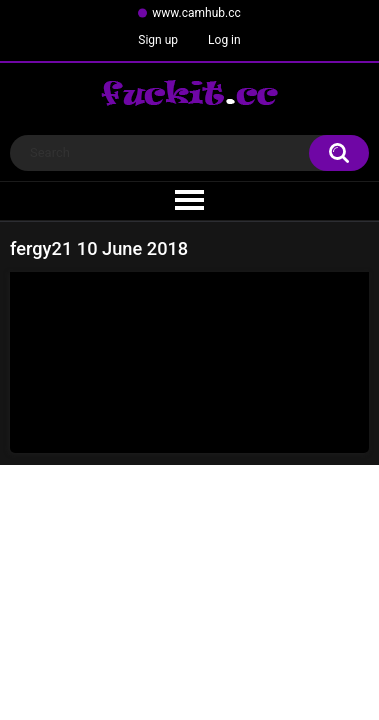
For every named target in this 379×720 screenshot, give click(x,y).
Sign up (158, 40)
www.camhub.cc (196, 13)
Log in (224, 40)
